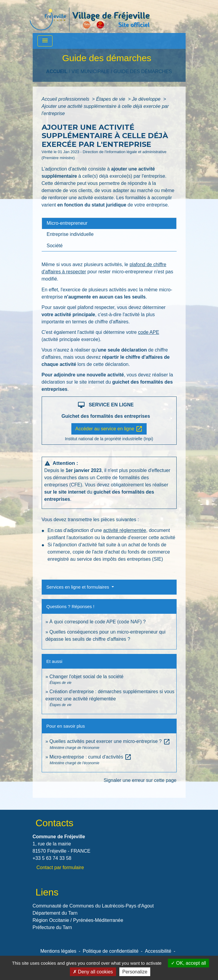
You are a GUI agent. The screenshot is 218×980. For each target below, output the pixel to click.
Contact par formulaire (60, 867)
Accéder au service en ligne (109, 429)
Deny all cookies (93, 972)
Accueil (57, 71)
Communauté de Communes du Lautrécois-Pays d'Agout (93, 906)
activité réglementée (125, 530)
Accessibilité (158, 951)
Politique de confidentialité (111, 951)
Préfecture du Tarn (52, 927)
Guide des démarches (143, 71)
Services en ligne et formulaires (78, 587)
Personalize (135, 972)
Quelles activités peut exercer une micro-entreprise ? (110, 741)
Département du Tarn (55, 913)
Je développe (147, 99)
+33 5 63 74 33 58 (52, 858)
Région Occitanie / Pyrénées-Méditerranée (78, 920)
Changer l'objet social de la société (87, 677)
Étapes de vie (111, 99)
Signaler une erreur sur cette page (140, 780)
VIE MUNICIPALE (90, 71)
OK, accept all (188, 963)
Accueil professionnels (66, 99)
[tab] (109, 223)
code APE (148, 332)
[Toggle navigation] (45, 41)
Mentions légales (58, 951)
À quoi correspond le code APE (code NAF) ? (98, 622)
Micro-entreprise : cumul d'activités (91, 757)
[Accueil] (90, 16)
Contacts (55, 823)
